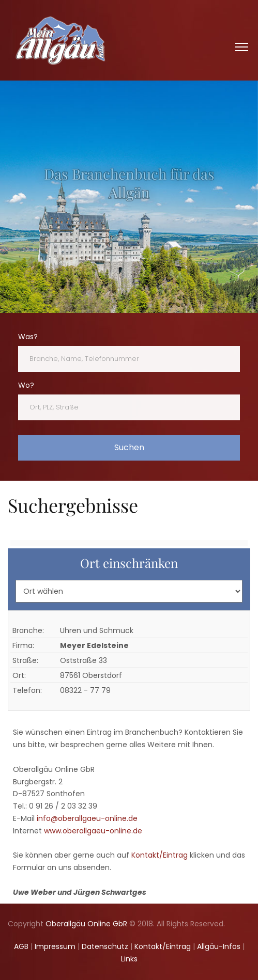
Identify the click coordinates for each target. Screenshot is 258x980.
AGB (21, 946)
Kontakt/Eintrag (160, 855)
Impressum (55, 946)
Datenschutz (105, 946)
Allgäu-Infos (219, 946)
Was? (28, 337)
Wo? (26, 385)
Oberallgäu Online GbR (86, 924)
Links (129, 959)
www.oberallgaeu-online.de (93, 831)
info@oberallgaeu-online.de (87, 818)
